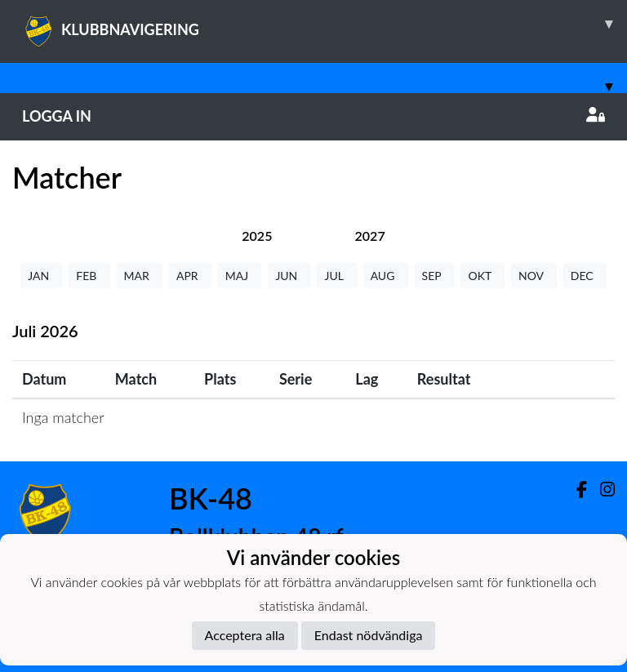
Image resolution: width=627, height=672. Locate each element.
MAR (140, 276)
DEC (585, 276)
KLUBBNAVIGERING (325, 24)
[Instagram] (601, 490)
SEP (435, 276)
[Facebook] (575, 490)
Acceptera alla (245, 635)
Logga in (313, 116)
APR (190, 276)
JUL (336, 276)
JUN (289, 276)
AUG (386, 276)
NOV (534, 276)
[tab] (257, 236)
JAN (41, 276)
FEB (89, 276)
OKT (482, 276)
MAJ (240, 276)
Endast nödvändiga (369, 635)
